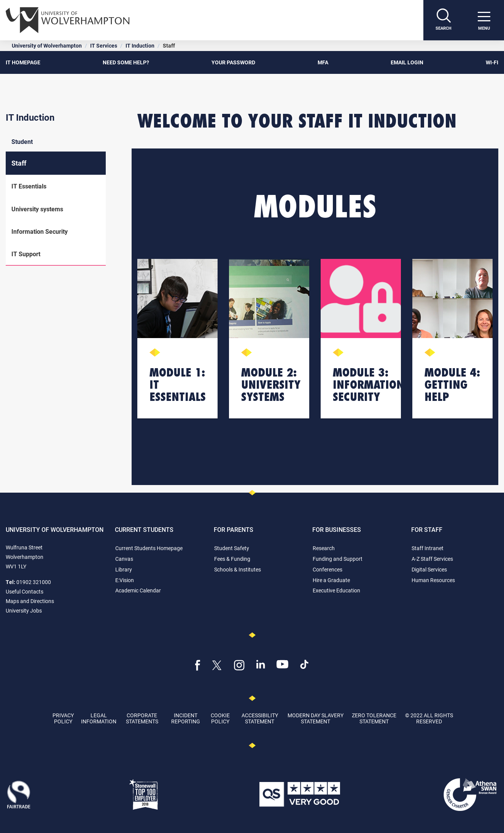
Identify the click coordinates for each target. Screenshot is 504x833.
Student (22, 141)
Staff (19, 163)
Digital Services (429, 569)
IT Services (104, 45)
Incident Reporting (186, 718)
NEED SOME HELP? (126, 62)
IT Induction (140, 45)
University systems (37, 209)
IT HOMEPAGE (23, 62)
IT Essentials (29, 186)
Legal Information (99, 718)
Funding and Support (338, 559)
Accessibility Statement (260, 718)
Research (324, 548)
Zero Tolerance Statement (374, 718)
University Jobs (24, 610)
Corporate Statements (142, 718)
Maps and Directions (30, 601)
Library (124, 569)
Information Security (40, 231)
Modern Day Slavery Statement (316, 718)
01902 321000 (34, 582)
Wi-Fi (492, 62)
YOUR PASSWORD (233, 62)
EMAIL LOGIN (407, 62)
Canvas (124, 559)
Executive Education (336, 590)
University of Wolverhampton (47, 45)
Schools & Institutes (238, 569)
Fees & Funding (232, 559)
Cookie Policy (220, 718)
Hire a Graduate (331, 580)
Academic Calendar (138, 590)
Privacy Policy (63, 718)
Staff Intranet (428, 548)
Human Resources (433, 580)
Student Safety (232, 548)
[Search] (444, 20)
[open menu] (484, 20)
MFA (323, 62)
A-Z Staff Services (432, 559)
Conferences (328, 569)
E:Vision (125, 580)
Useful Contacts (25, 591)
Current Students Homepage (149, 548)
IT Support (26, 254)
